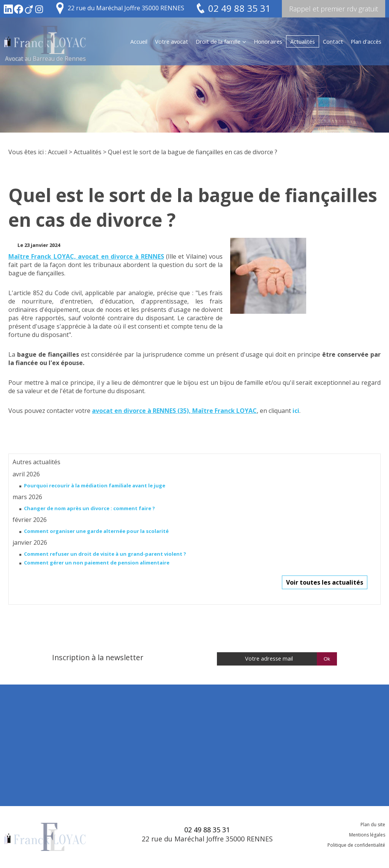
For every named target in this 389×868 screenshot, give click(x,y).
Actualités (303, 41)
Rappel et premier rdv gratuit (334, 9)
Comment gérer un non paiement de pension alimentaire (97, 563)
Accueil (139, 41)
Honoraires (268, 41)
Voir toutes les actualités (325, 582)
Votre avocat (172, 41)
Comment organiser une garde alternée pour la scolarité (96, 531)
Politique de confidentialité (356, 845)
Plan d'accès (366, 41)
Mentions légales (367, 835)
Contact (333, 41)
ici (296, 411)
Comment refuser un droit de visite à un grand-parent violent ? (105, 554)
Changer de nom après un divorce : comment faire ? (89, 508)
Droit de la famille (218, 41)
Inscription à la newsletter (98, 657)
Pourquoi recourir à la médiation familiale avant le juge (95, 485)
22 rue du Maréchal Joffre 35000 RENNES (126, 8)
